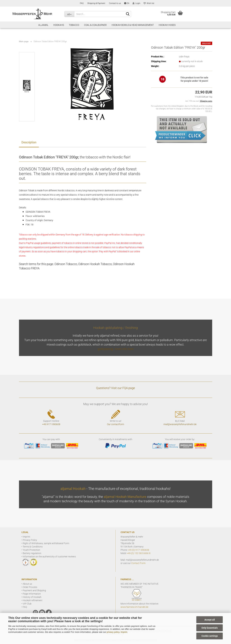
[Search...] (69, 14)
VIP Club (27, 604)
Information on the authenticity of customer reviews (49, 557)
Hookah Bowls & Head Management (133, 25)
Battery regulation (32, 553)
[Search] (128, 14)
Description (29, 142)
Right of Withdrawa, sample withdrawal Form (46, 543)
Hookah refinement (33, 600)
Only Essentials (210, 628)
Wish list (149, 3)
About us (27, 584)
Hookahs (59, 25)
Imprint (124, 632)
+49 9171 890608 (51, 424)
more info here (124, 349)
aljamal (43, 25)
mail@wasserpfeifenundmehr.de (180, 424)
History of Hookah (32, 597)
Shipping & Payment (96, 3)
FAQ (81, 3)
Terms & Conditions (33, 547)
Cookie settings (210, 636)
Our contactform (115, 424)
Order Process (30, 587)
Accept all (210, 620)
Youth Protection (31, 550)
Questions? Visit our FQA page (115, 388)
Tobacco (74, 25)
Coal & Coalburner (95, 25)
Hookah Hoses (167, 25)
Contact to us (115, 3)
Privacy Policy (30, 540)
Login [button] (136, 3)
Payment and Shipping (34, 590)
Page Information (32, 594)
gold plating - (106, 349)
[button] (127, 3)
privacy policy (113, 632)
